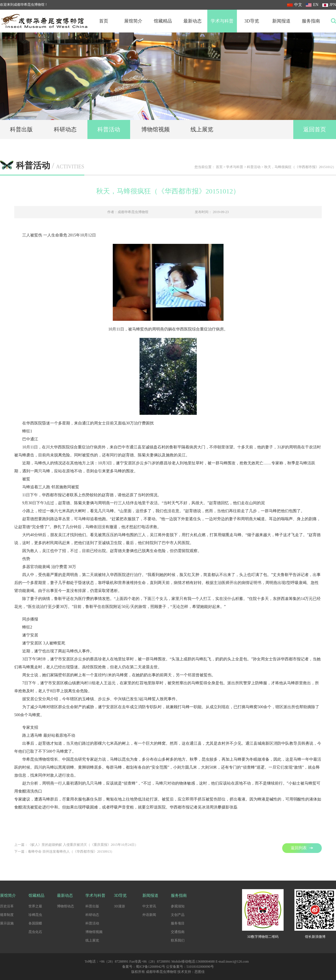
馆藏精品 (163, 21)
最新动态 (192, 21)
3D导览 (252, 21)
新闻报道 (281, 21)
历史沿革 (7, 906)
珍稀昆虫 (35, 915)
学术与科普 (222, 21)
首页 (104, 21)
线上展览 (202, 129)
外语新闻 (149, 915)
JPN (329, 5)
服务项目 (178, 923)
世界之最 (35, 906)
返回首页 (315, 129)
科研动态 (65, 129)
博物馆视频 (155, 129)
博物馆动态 (65, 906)
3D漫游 (119, 906)
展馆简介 (133, 21)
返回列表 (302, 848)
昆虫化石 (35, 932)
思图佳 (200, 972)
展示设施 (7, 923)
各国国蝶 (35, 923)
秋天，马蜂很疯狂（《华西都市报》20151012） (300, 167)
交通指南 (178, 932)
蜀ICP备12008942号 (150, 967)
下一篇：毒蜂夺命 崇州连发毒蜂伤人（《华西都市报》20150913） (64, 852)
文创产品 (178, 915)
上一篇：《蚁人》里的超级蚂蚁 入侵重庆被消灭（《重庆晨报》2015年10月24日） (76, 845)
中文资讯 (149, 906)
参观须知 (178, 906)
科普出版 (21, 129)
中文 (295, 5)
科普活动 (109, 129)
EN (312, 5)
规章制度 (7, 915)
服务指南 (311, 21)
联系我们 (178, 940)
